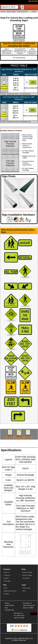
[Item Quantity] (27, 82)
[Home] (8, 3)
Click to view (10, 442)
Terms (24, 597)
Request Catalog (27, 582)
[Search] (9, 7)
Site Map (6, 600)
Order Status (26, 584)
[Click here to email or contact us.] (33, 1)
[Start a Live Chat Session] (34, 613)
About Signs (7, 587)
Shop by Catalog (27, 579)
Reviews (6, 584)
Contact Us (7, 582)
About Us (6, 579)
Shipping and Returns (10, 597)
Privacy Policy (26, 594)
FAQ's (6, 594)
